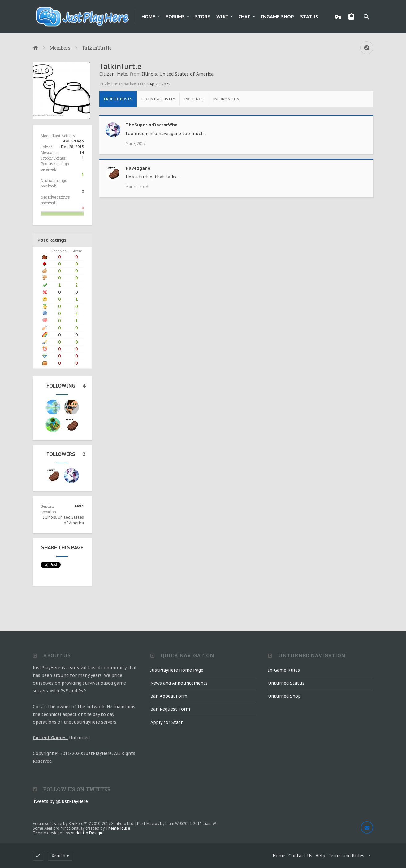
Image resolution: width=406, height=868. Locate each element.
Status (309, 17)
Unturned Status (286, 683)
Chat (244, 17)
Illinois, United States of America (178, 74)
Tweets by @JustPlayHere (60, 801)
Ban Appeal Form (169, 696)
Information (226, 99)
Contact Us (300, 856)
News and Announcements (179, 683)
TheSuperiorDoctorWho (152, 125)
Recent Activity (158, 99)
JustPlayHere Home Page (177, 670)
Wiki (222, 17)
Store (203, 17)
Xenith (58, 856)
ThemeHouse (118, 828)
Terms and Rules (346, 856)
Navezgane (138, 168)
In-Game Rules (284, 670)
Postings (194, 99)
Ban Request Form (170, 709)
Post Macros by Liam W (177, 824)
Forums (175, 17)
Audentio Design (86, 833)
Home (148, 17)
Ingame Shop (277, 17)
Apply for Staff (167, 722)
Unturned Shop (284, 696)
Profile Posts (118, 99)
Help (320, 856)
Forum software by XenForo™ (84, 824)
